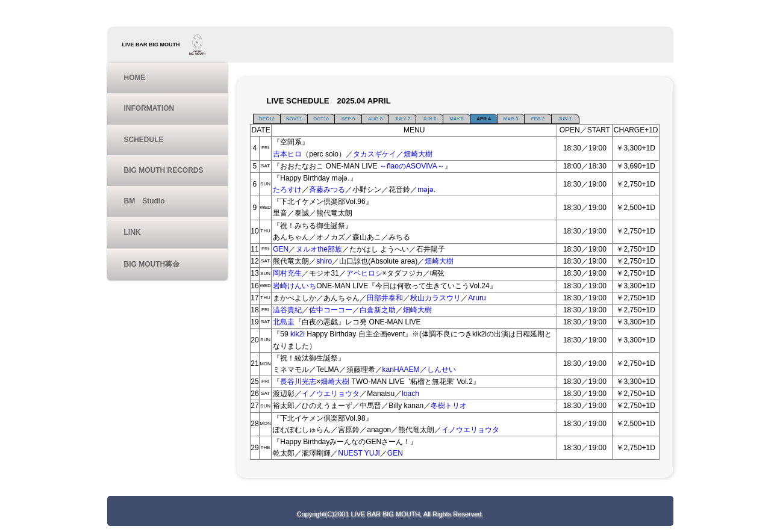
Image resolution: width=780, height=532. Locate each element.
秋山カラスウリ (435, 298)
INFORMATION (149, 108)
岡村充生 (287, 273)
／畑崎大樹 (414, 154)
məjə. (426, 190)
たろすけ (287, 190)
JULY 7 (402, 119)
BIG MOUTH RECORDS (164, 170)
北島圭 (284, 322)
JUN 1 (565, 119)
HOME (135, 78)
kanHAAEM (401, 370)
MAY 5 (457, 119)
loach (410, 394)
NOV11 (294, 119)
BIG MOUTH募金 (152, 264)
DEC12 (267, 119)
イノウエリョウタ (331, 394)
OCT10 (321, 119)
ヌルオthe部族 (319, 249)
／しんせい (438, 370)
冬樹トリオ (449, 406)
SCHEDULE (144, 140)
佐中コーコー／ (334, 310)
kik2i (298, 334)
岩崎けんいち (295, 286)
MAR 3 (511, 119)
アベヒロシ (364, 273)
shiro (324, 261)
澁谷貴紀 (287, 310)
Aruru (477, 298)
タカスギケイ (375, 154)
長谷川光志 (298, 382)
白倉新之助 (378, 310)
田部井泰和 (385, 298)
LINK (133, 232)
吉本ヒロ (287, 154)
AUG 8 (375, 119)
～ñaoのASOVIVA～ (412, 166)
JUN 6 (430, 119)
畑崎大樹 (439, 261)
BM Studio (145, 201)
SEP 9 (348, 119)
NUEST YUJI (359, 453)
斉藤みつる (327, 190)
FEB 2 (538, 119)
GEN (281, 249)
